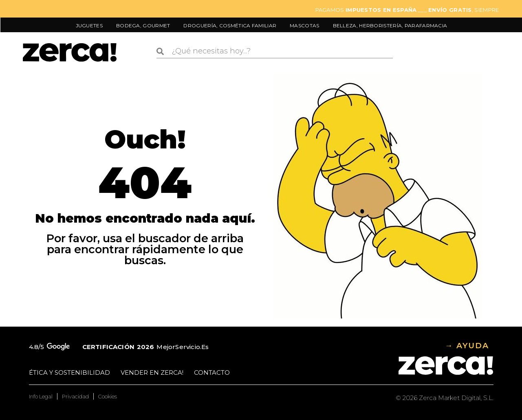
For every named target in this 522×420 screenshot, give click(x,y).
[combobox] (275, 51)
